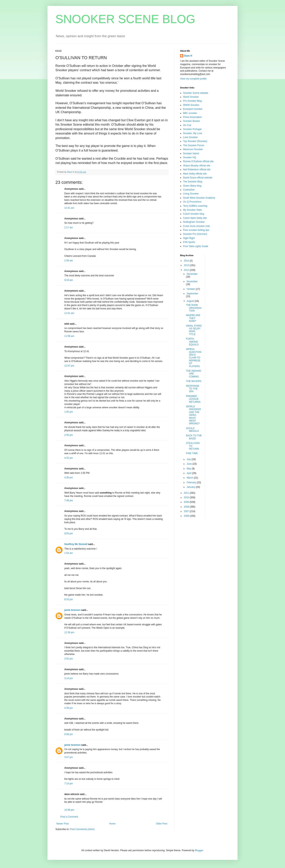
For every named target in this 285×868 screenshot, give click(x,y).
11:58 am (69, 336)
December (192, 274)
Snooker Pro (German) (195, 234)
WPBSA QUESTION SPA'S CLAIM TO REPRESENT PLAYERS (194, 358)
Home (112, 824)
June (190, 464)
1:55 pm (69, 412)
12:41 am (69, 208)
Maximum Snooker (193, 149)
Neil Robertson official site (197, 170)
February (192, 482)
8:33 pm (69, 599)
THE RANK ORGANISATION (194, 308)
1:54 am (69, 553)
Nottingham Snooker (194, 222)
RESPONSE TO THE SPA (193, 389)
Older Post (162, 824)
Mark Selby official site (195, 174)
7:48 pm (69, 500)
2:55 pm (69, 435)
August (191, 301)
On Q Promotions (192, 202)
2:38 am (69, 261)
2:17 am (69, 227)
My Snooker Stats (192, 210)
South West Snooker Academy (199, 198)
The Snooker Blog (193, 182)
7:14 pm (69, 784)
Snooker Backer (191, 121)
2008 (187, 507)
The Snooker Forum (194, 145)
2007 (187, 511)
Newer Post (63, 824)
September (192, 294)
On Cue (187, 125)
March (190, 478)
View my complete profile (193, 79)
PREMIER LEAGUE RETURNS (193, 399)
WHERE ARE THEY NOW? (193, 318)
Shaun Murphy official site (197, 166)
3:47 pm (69, 757)
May (189, 469)
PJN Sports (189, 242)
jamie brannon (72, 610)
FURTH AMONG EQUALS (192, 342)
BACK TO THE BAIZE (194, 437)
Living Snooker (191, 194)
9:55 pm (69, 533)
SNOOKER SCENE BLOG (125, 19)
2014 (187, 261)
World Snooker (191, 97)
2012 (187, 270)
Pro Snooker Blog (192, 101)
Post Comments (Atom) (82, 829)
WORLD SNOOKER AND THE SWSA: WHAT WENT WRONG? (193, 415)
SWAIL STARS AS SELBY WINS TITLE (194, 330)
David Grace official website (198, 178)
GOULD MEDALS (192, 430)
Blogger (199, 850)
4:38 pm (69, 708)
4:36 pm (69, 478)
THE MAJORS (194, 381)
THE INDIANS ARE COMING (194, 374)
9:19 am (69, 280)
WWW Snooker (191, 105)
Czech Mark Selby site (195, 218)
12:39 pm (69, 632)
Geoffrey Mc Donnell (76, 544)
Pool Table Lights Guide (196, 246)
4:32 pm (69, 458)
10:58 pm (69, 810)
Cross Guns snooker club (196, 226)
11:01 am (69, 313)
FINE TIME (192, 453)
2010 (187, 497)
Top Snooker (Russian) (195, 141)
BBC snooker (190, 113)
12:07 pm (69, 366)
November (192, 281)
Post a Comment (69, 817)
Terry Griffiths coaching (195, 206)
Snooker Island (191, 154)
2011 (187, 493)
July (189, 459)
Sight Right (189, 238)
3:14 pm (69, 678)
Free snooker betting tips (196, 230)
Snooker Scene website (196, 93)
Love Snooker (190, 137)
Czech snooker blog (194, 214)
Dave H (188, 56)
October (191, 289)
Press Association (192, 117)
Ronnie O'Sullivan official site (198, 161)
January (191, 487)
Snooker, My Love (193, 133)
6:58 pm (69, 734)
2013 (187, 265)
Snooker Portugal (192, 129)
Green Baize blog (192, 186)
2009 (187, 502)
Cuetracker (189, 190)
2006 (187, 516)
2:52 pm (69, 659)
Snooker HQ (190, 157)
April (189, 473)
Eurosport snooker (193, 109)
